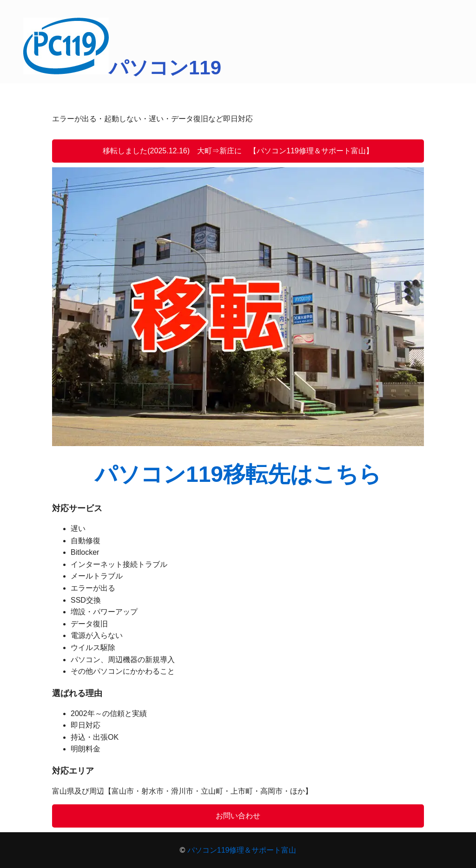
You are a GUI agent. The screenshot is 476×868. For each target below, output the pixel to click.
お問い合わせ (238, 816)
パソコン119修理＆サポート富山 (242, 850)
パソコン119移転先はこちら (238, 474)
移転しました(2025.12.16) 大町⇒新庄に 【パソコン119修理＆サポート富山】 (238, 151)
